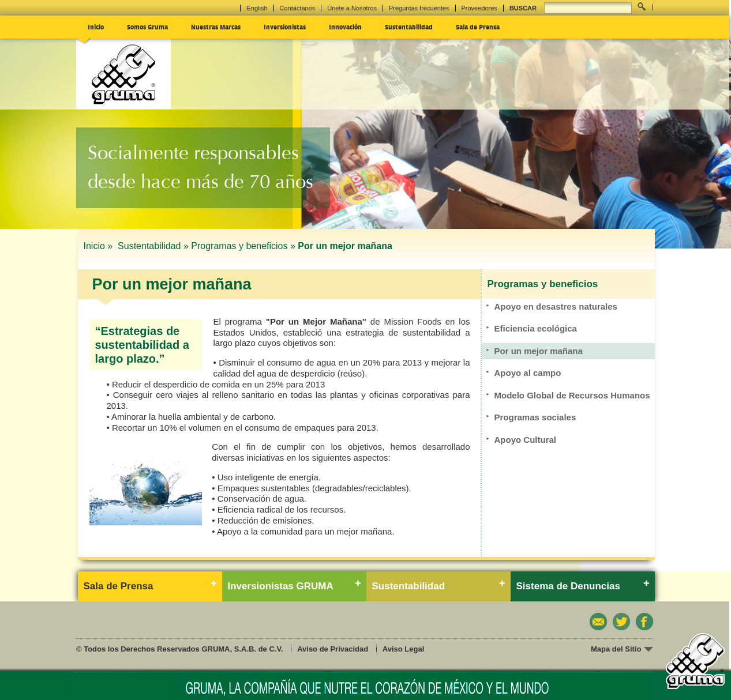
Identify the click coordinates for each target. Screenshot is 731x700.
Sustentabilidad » (153, 246)
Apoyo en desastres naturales (556, 306)
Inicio (96, 27)
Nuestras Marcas (216, 27)
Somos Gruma (147, 27)
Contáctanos (298, 8)
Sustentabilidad (409, 27)
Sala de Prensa (478, 27)
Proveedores (479, 8)
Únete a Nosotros (352, 8)
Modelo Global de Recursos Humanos (572, 395)
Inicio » (100, 246)
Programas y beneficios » (243, 246)
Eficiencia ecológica (536, 328)
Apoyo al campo (528, 373)
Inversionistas (285, 27)
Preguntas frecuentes (419, 8)
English (257, 8)
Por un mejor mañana (539, 351)
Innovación (345, 27)
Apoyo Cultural (526, 440)
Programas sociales (535, 417)
